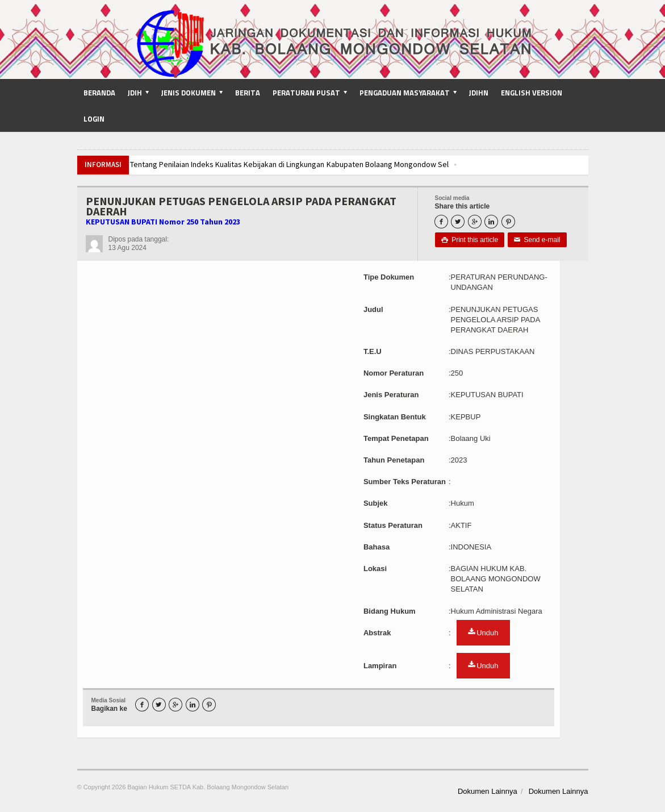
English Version (532, 93)
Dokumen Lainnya (488, 791)
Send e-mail (537, 240)
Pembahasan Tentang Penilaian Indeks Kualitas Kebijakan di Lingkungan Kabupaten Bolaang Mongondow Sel (266, 164)
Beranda (99, 93)
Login (94, 119)
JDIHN (479, 93)
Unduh (483, 632)
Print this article (470, 240)
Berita (248, 93)
